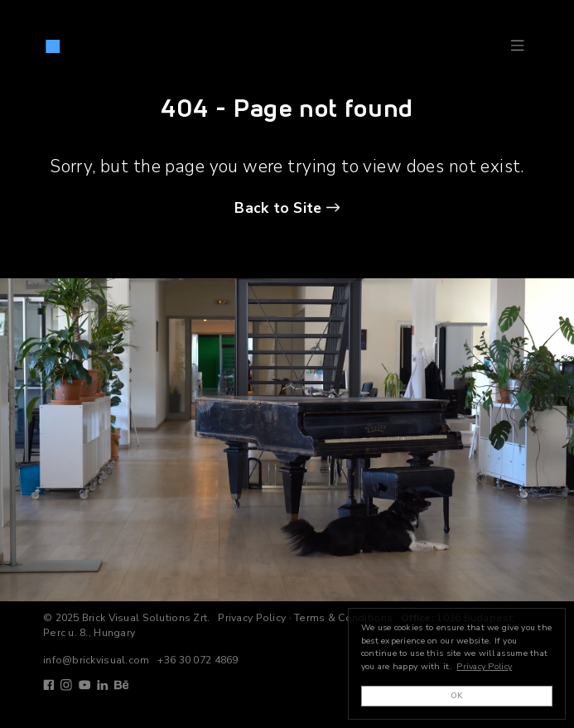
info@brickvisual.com (96, 660)
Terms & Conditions (343, 618)
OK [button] (457, 695)
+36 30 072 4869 (198, 660)
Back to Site (278, 208)
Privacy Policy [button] (484, 666)
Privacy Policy (252, 618)
